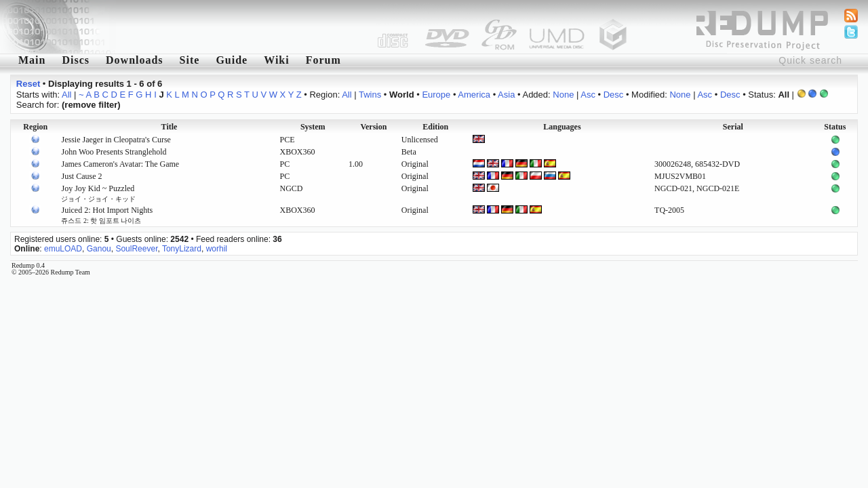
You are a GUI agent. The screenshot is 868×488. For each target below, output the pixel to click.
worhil (217, 249)
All (66, 95)
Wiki (277, 60)
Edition (435, 127)
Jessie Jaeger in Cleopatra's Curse (116, 140)
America (474, 95)
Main (32, 60)
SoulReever (136, 249)
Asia (506, 95)
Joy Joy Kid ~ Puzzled (98, 193)
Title (170, 127)
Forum (323, 60)
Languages (562, 127)
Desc (614, 95)
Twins (370, 95)
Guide (232, 60)
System (313, 127)
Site (190, 60)
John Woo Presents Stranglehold (114, 152)
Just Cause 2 (81, 176)
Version (373, 127)
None (563, 95)
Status (835, 127)
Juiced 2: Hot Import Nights (107, 215)
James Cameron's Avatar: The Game (120, 164)
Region (35, 127)
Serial (733, 127)
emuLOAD (63, 249)
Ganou (99, 249)
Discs (76, 60)
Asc (588, 95)
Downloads (135, 60)
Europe (436, 95)
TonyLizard (182, 249)
